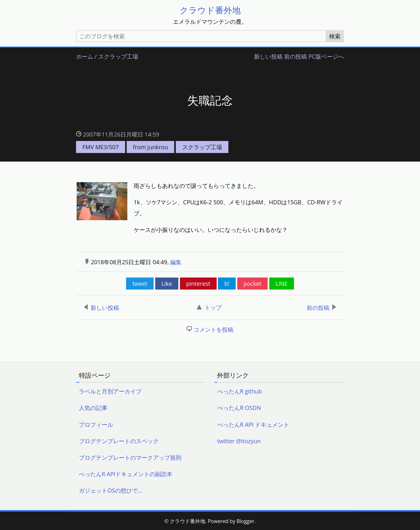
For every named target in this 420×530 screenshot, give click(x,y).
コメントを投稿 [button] (213, 329)
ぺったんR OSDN (239, 408)
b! (227, 284)
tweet (140, 284)
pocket (252, 284)
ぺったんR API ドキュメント (253, 425)
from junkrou (151, 147)
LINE (282, 284)
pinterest (198, 284)
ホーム (85, 57)
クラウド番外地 (210, 10)
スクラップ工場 (118, 57)
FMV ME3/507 (101, 147)
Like (167, 284)
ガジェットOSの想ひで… (111, 490)
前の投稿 (296, 57)
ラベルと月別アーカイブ (110, 391)
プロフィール (96, 425)
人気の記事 (93, 408)
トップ (209, 307)
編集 (176, 262)
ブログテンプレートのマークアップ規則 (130, 457)
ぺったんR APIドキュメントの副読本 (126, 474)
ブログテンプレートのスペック (119, 441)
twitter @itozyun (239, 441)
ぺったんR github (240, 391)
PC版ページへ (326, 57)
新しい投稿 (268, 57)
